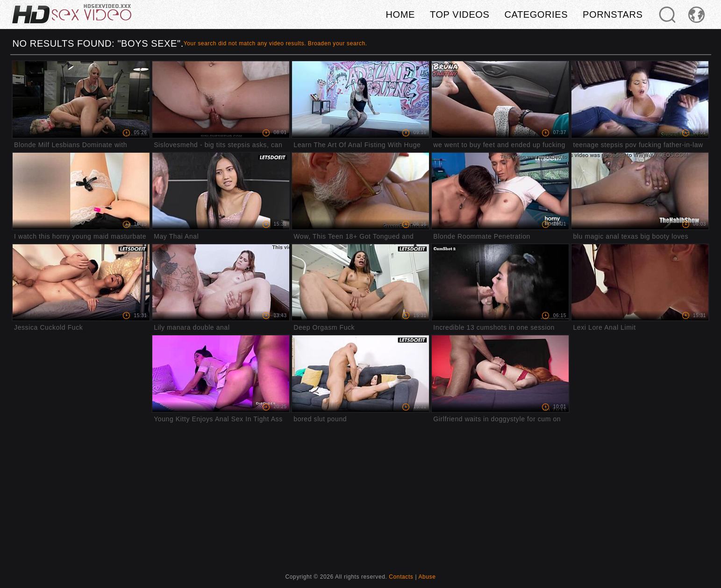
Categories (536, 14)
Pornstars (613, 14)
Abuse (427, 577)
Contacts (401, 577)
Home (400, 14)
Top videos (460, 14)
